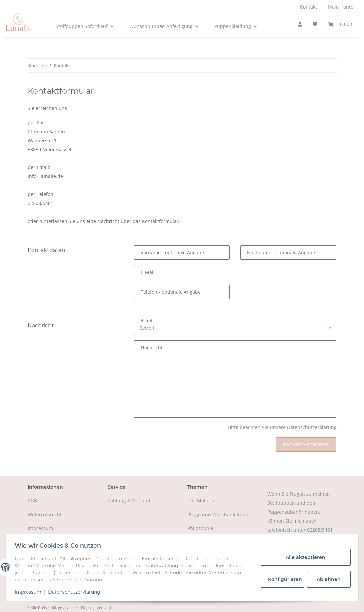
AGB (32, 501)
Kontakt (309, 7)
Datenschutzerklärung (76, 592)
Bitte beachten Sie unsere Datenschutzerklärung (282, 427)
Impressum (40, 528)
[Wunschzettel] (315, 24)
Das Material (202, 501)
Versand (104, 608)
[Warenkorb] (341, 24)
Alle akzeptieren (304, 557)
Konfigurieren (284, 579)
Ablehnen (327, 579)
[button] (300, 24)
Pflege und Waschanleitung (218, 515)
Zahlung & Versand (129, 501)
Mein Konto (341, 7)
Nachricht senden (306, 444)
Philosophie (200, 528)
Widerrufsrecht (45, 515)
